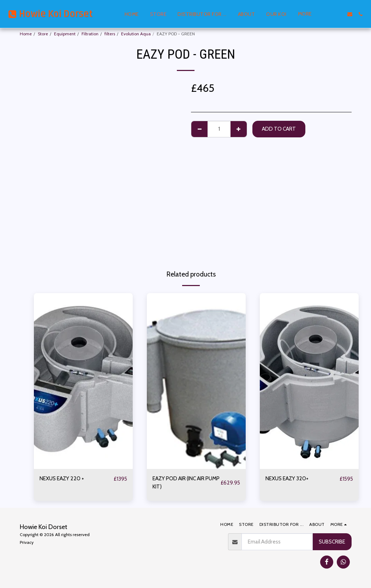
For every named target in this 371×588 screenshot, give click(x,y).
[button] (329, 14)
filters (110, 34)
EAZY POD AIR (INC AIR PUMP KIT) (186, 482)
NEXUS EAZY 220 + (62, 478)
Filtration (90, 34)
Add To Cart (279, 129)
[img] (83, 381)
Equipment (65, 34)
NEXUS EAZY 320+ (287, 478)
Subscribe (332, 542)
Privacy (27, 542)
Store (43, 34)
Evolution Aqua (136, 34)
